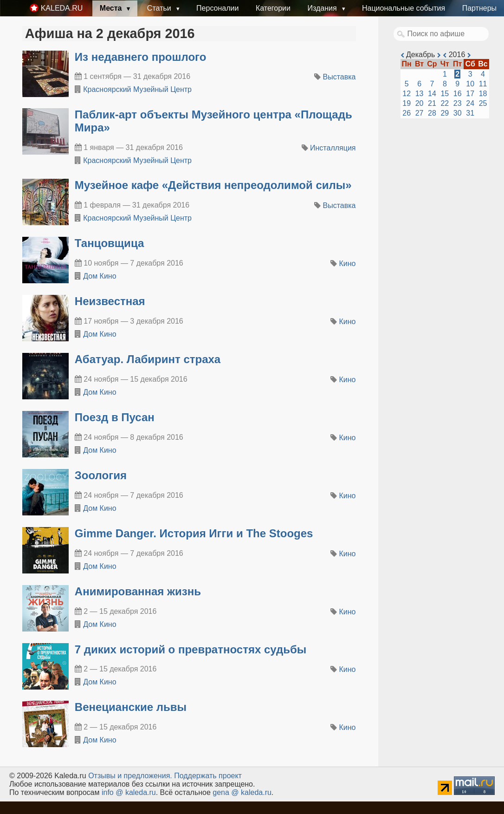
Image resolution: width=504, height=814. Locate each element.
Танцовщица (109, 243)
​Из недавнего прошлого (141, 57)
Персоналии (217, 8)
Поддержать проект (208, 776)
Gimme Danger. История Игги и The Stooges (194, 533)
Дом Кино (100, 276)
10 (470, 84)
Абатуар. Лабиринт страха (148, 359)
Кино (348, 264)
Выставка (339, 77)
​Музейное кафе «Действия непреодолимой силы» (213, 185)
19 (407, 103)
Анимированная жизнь (138, 591)
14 (432, 94)
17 (470, 94)
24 (470, 103)
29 (445, 113)
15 (445, 94)
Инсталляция (333, 148)
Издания (323, 8)
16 (458, 94)
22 (445, 103)
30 (458, 113)
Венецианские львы (131, 707)
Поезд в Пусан (115, 417)
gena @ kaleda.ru (242, 792)
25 (483, 103)
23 (458, 103)
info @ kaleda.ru (129, 792)
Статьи (160, 8)
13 (420, 94)
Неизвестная (110, 301)
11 (483, 84)
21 (432, 103)
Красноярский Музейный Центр (137, 89)
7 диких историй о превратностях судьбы (191, 649)
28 (432, 113)
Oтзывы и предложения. (130, 776)
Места (112, 8)
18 (483, 94)
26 (407, 113)
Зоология (101, 475)
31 (470, 113)
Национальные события (404, 8)
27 (420, 113)
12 (407, 94)
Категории (273, 8)
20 (420, 103)
